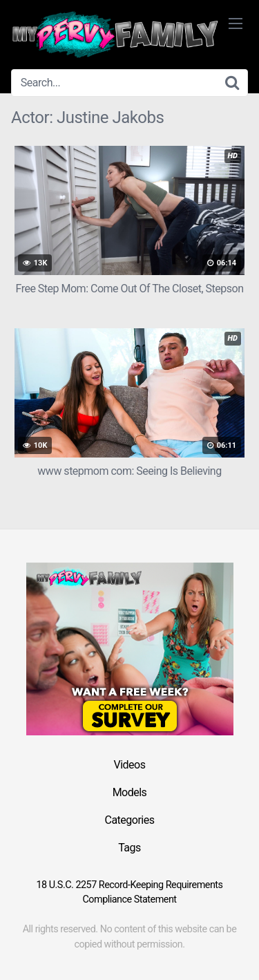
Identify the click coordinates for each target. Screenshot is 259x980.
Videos (130, 765)
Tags (129, 848)
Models (130, 792)
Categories (130, 820)
